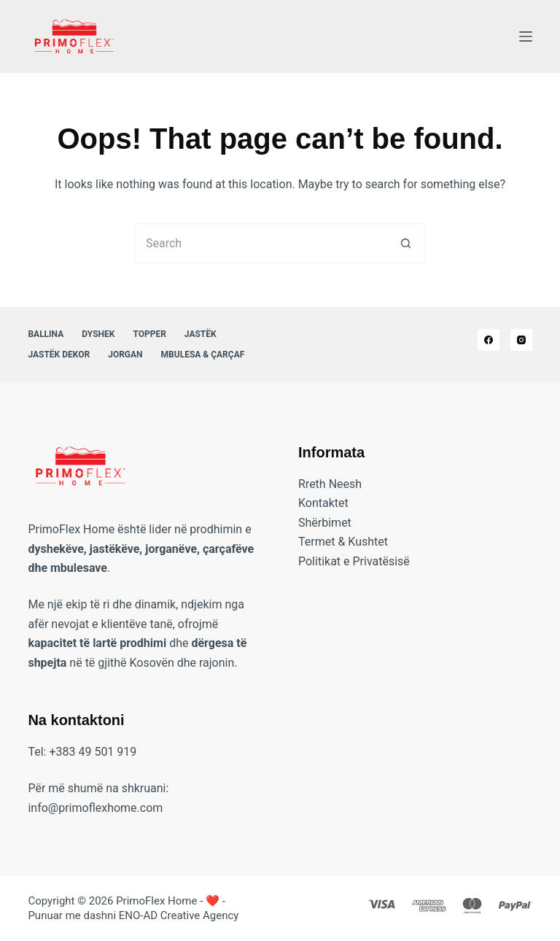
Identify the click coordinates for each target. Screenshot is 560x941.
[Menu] (526, 36)
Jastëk (201, 334)
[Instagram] (521, 340)
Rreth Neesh (330, 484)
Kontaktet (323, 503)
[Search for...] (260, 243)
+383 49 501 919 (93, 752)
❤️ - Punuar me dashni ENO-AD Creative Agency (133, 908)
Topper (149, 334)
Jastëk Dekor (59, 355)
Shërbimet (325, 523)
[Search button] (406, 243)
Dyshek (98, 334)
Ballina (46, 334)
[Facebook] (489, 340)
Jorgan (125, 355)
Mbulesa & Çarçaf (203, 355)
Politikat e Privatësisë (354, 561)
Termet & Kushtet (343, 542)
